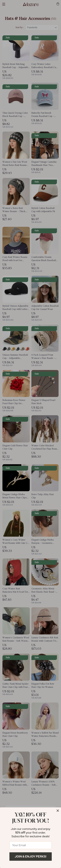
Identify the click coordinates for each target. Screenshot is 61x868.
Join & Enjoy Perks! (30, 856)
